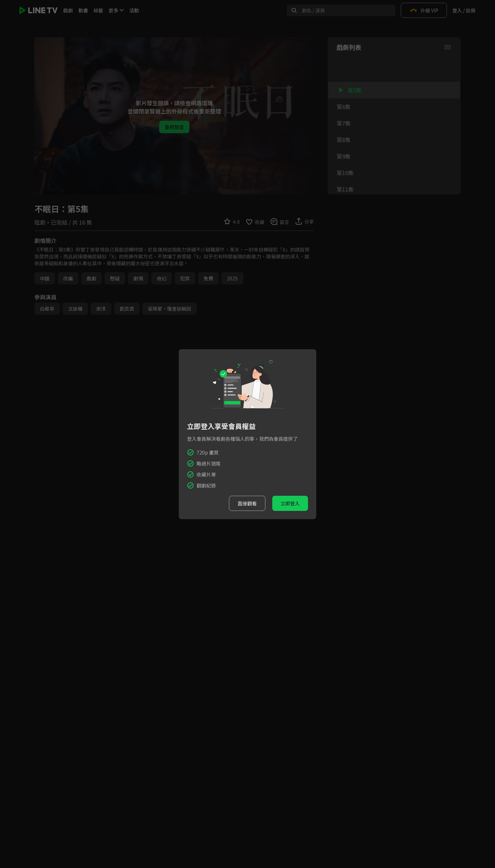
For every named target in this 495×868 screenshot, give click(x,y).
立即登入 (290, 503)
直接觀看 (247, 503)
